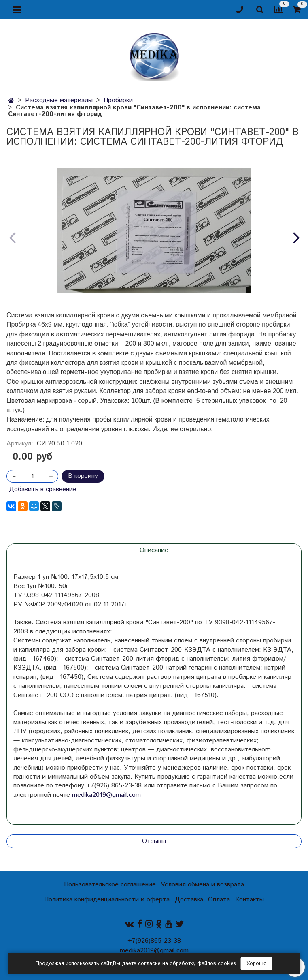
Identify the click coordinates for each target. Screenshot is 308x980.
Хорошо (257, 964)
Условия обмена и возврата (202, 885)
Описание (154, 550)
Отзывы (154, 841)
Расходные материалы (59, 100)
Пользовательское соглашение (110, 885)
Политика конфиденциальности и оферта (107, 900)
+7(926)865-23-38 (154, 941)
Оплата (219, 900)
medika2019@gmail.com (106, 795)
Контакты (250, 900)
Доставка (189, 900)
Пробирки (118, 100)
